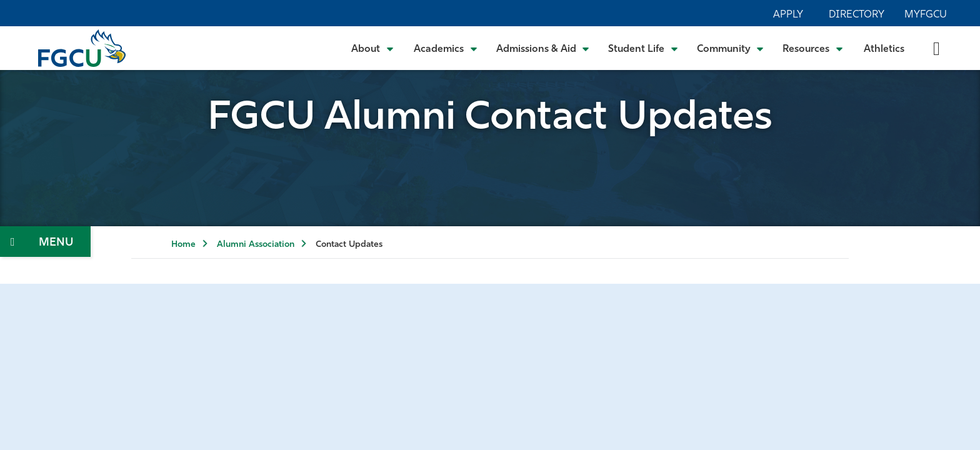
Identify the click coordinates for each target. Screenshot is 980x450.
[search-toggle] (937, 48)
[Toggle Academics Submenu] (446, 48)
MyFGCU (926, 15)
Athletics (884, 49)
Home (183, 245)
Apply (788, 15)
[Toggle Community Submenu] (731, 48)
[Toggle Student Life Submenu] (643, 48)
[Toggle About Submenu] (373, 48)
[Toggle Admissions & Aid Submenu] (543, 48)
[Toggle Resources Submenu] (813, 48)
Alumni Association (256, 245)
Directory (857, 15)
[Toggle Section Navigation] (45, 242)
